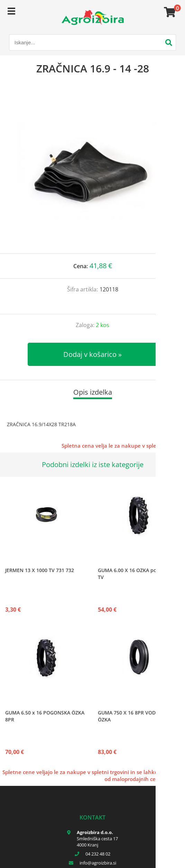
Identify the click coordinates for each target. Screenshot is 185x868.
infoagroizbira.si (98, 863)
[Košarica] (169, 12)
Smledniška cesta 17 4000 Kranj (97, 842)
